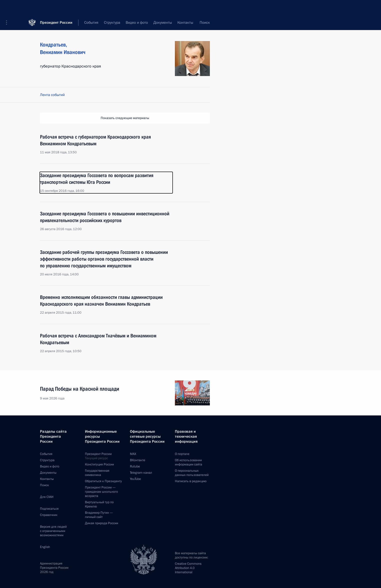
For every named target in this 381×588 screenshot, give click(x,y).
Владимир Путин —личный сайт (99, 515)
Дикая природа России (102, 523)
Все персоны (199, 23)
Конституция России (99, 464)
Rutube (135, 466)
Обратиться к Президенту (103, 481)
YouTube (135, 479)
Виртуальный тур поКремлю (99, 504)
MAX (133, 454)
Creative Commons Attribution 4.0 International (188, 568)
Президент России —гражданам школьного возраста (101, 492)
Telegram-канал (141, 473)
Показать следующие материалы (125, 118)
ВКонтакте (138, 460)
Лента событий (52, 95)
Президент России (56, 7)
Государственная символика (97, 473)
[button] (8, 8)
